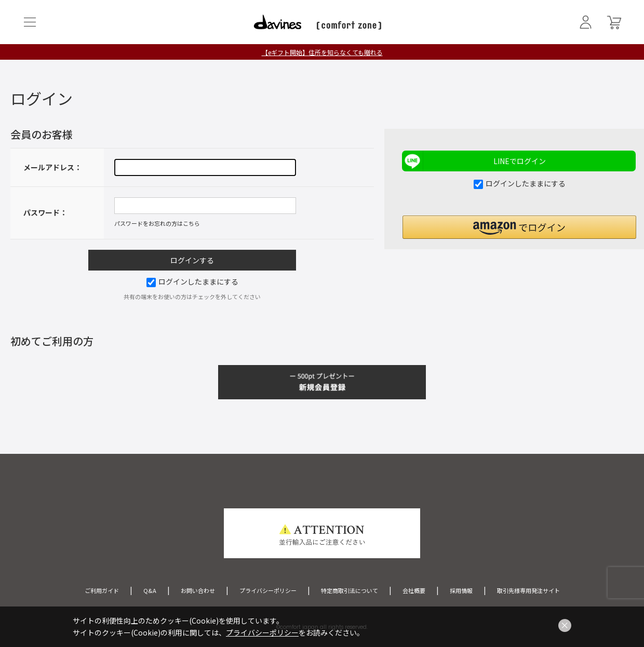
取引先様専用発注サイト (528, 590)
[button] (519, 227)
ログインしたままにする (192, 281)
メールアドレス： (52, 167)
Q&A (150, 590)
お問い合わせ (198, 590)
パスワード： (45, 212)
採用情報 (461, 590)
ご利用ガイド (102, 590)
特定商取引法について (350, 590)
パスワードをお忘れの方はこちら (157, 223)
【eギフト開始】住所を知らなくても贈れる (322, 52)
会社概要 (414, 590)
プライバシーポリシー (268, 590)
